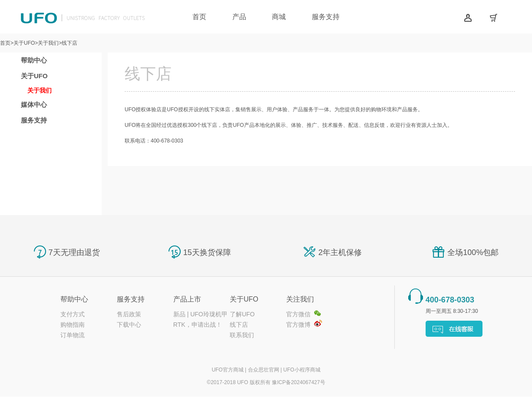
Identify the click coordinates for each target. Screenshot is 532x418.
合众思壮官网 (264, 370)
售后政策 (129, 314)
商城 (279, 17)
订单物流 (73, 335)
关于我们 (40, 90)
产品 (239, 17)
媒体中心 (34, 104)
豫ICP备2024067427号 (299, 382)
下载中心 (129, 325)
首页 (199, 17)
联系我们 (242, 335)
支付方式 (73, 314)
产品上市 (187, 299)
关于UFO (34, 76)
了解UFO (242, 314)
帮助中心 (34, 60)
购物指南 (73, 325)
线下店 (239, 325)
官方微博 (298, 325)
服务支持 (326, 17)
